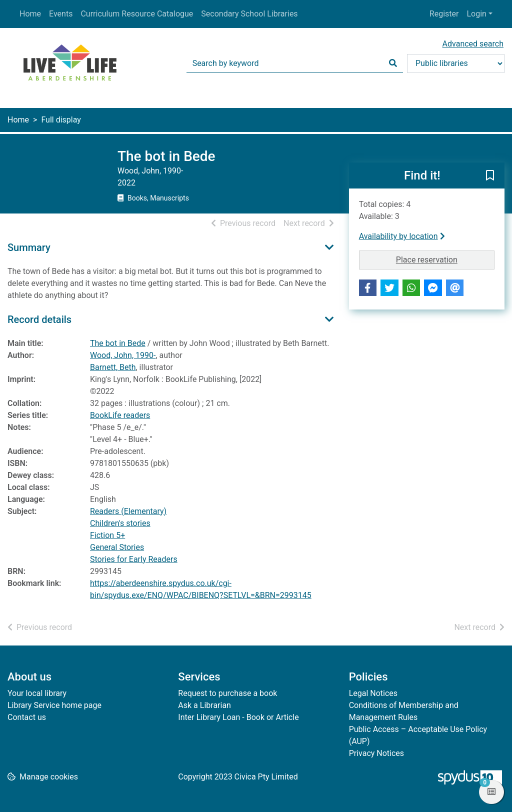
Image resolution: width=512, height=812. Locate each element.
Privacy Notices (376, 753)
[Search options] (456, 63)
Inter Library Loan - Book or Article (238, 717)
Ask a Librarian (204, 705)
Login (476, 14)
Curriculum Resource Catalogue (137, 14)
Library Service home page (54, 705)
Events (61, 14)
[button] (490, 176)
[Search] (393, 63)
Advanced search (473, 44)
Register (444, 14)
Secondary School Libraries (249, 14)
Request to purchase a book (227, 693)
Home (30, 14)
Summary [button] (29, 247)
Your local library (37, 693)
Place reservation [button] (445, 259)
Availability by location (402, 236)
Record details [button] (39, 319)
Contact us (27, 717)
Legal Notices (373, 693)
